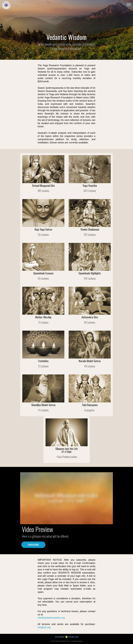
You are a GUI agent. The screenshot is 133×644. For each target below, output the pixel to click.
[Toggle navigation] (129, 4)
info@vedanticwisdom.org (51, 618)
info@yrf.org (44, 627)
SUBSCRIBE (33, 545)
